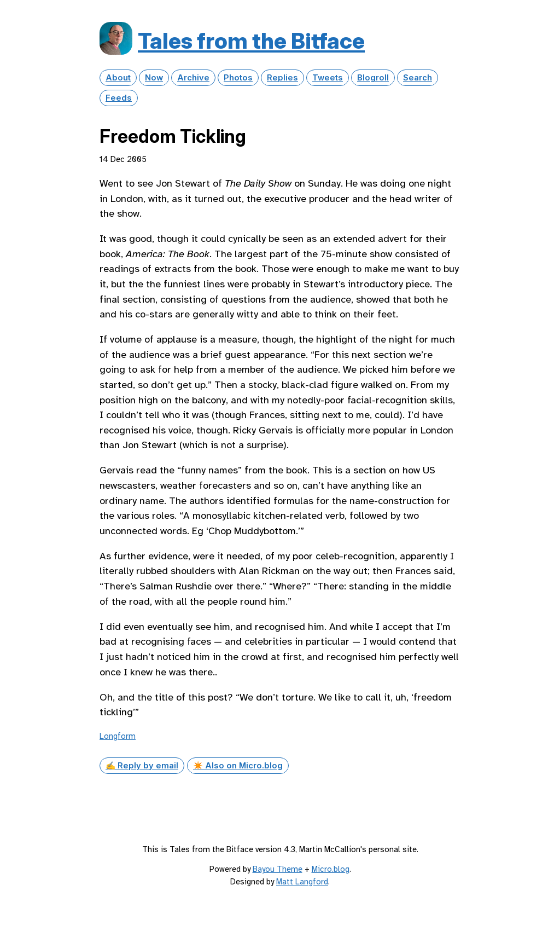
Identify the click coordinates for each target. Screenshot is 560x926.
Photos (238, 78)
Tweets (328, 78)
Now (154, 78)
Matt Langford (302, 882)
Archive (193, 78)
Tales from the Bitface (251, 41)
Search (418, 78)
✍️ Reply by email (142, 766)
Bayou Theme (278, 869)
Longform (118, 736)
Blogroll (373, 78)
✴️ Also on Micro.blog (238, 766)
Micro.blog (331, 869)
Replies (282, 78)
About (118, 78)
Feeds (119, 98)
